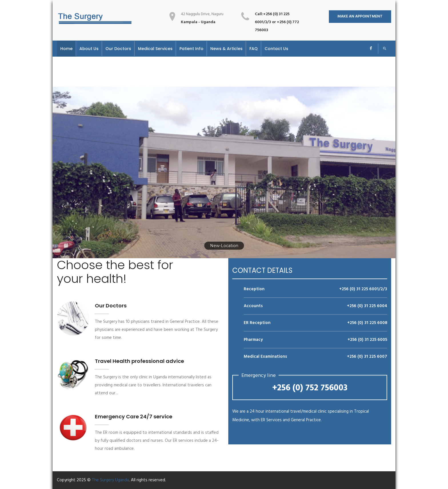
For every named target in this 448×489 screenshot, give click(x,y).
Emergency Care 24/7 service (134, 417)
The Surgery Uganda (110, 480)
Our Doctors (111, 306)
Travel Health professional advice (139, 361)
